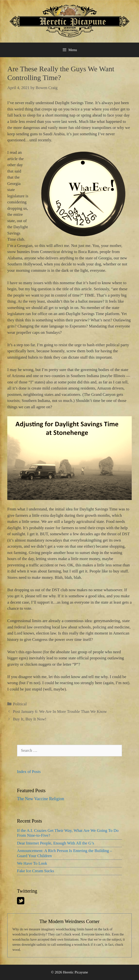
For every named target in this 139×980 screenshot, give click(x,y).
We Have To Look (32, 863)
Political (20, 704)
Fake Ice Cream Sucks (35, 871)
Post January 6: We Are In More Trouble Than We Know (60, 712)
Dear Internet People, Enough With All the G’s (56, 843)
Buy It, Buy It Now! (30, 719)
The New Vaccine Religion (41, 799)
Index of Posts (29, 772)
